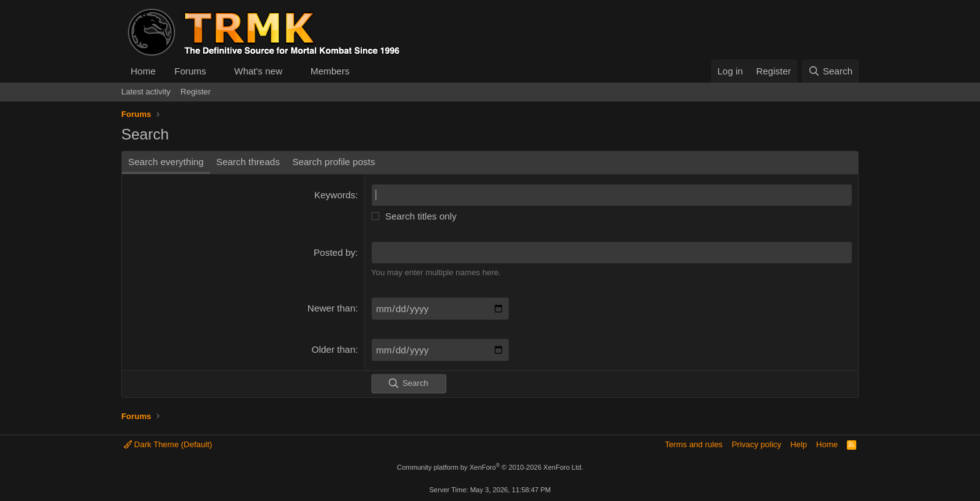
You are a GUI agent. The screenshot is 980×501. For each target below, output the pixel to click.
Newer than (332, 308)
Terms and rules (694, 444)
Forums (190, 71)
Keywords (335, 195)
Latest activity (146, 92)
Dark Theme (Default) (168, 444)
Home (143, 71)
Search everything (166, 162)
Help (799, 444)
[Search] (830, 71)
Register (196, 92)
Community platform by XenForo (490, 467)
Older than (334, 349)
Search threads (248, 162)
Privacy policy (757, 444)
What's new (258, 71)
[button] (216, 71)
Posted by (335, 252)
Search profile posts (334, 162)
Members (330, 71)
